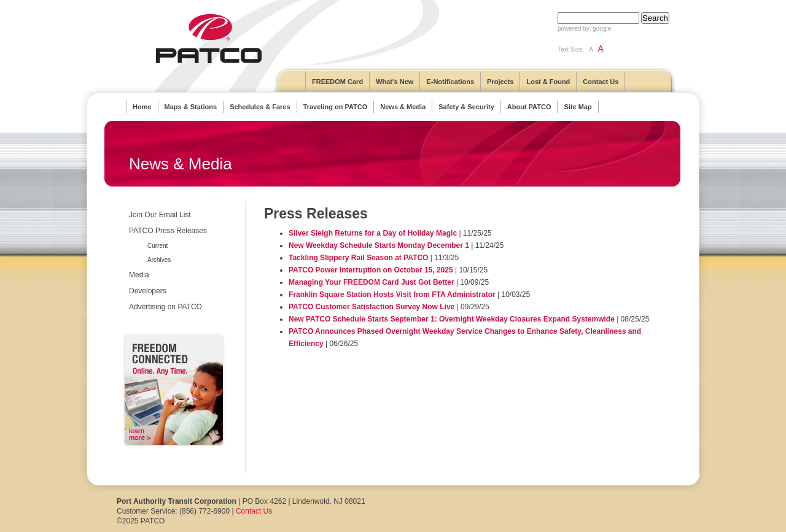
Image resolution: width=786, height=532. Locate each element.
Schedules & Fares (260, 107)
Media (139, 275)
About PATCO (529, 107)
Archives (159, 260)
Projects (500, 82)
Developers (148, 291)
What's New (395, 82)
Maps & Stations (191, 107)
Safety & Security (466, 107)
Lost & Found (548, 82)
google (602, 29)
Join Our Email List (160, 215)
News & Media (403, 107)
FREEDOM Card (337, 82)
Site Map (578, 107)
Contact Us (601, 82)
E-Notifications (450, 82)
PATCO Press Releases (168, 231)
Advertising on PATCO (165, 307)
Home (142, 107)
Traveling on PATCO (336, 107)
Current (158, 246)
